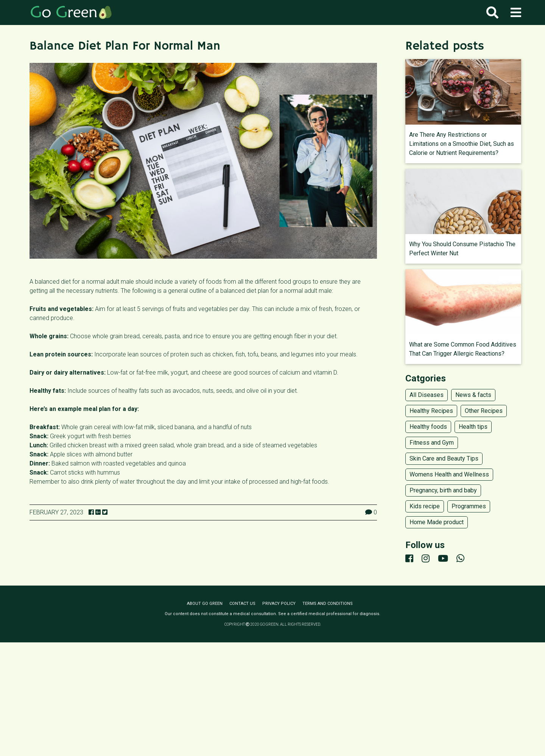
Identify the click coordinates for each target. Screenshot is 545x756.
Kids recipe (425, 506)
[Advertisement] (272, 699)
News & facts (473, 395)
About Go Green (205, 604)
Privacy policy (279, 604)
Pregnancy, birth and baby (443, 490)
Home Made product (437, 522)
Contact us (242, 604)
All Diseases (427, 395)
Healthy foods (428, 427)
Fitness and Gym (432, 443)
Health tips (473, 427)
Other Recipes (484, 411)
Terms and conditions (328, 604)
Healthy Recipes (431, 411)
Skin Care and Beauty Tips (444, 458)
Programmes (469, 506)
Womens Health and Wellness (449, 474)
